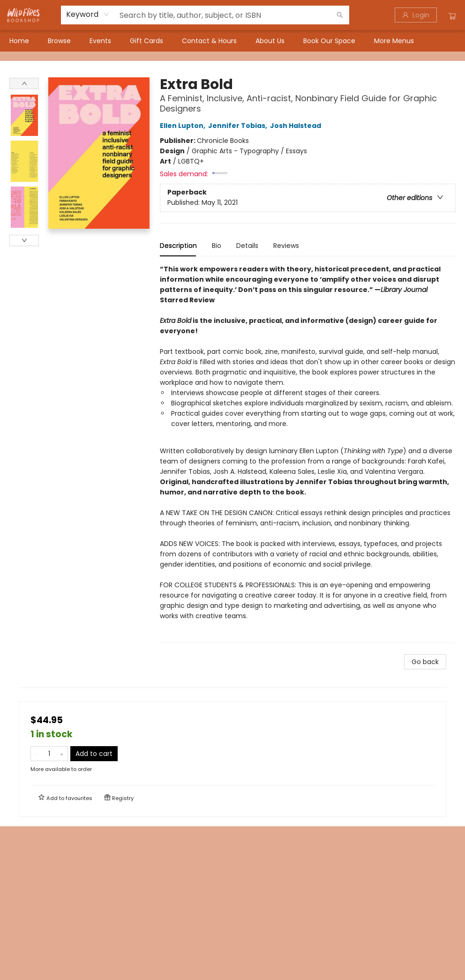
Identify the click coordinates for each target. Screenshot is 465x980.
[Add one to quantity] (62, 754)
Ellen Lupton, (184, 126)
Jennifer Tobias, (239, 126)
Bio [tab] (217, 246)
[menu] (232, 41)
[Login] (416, 15)
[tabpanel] (308, 453)
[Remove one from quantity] (37, 754)
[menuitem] (19, 41)
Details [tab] (247, 246)
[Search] (340, 15)
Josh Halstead (297, 126)
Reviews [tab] (286, 246)
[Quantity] (49, 754)
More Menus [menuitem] (394, 41)
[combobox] (88, 15)
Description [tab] (178, 246)
